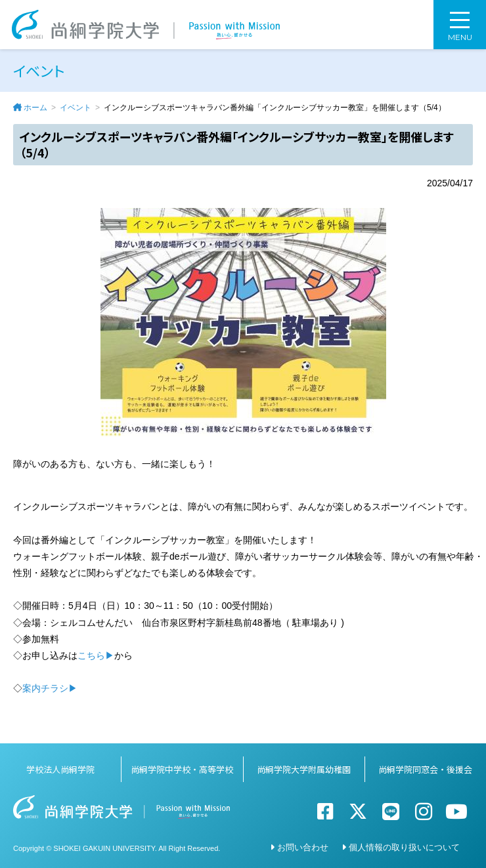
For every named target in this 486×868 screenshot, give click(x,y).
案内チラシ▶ (50, 688)
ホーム (35, 108)
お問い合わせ (303, 847)
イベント (76, 108)
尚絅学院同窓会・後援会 (425, 769)
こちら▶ (96, 655)
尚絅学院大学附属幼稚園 (304, 769)
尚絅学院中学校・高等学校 (182, 769)
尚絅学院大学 (146, 25)
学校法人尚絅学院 (60, 769)
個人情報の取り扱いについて (404, 847)
